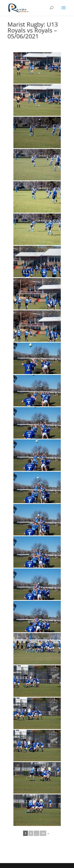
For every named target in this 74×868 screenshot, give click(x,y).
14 (43, 833)
